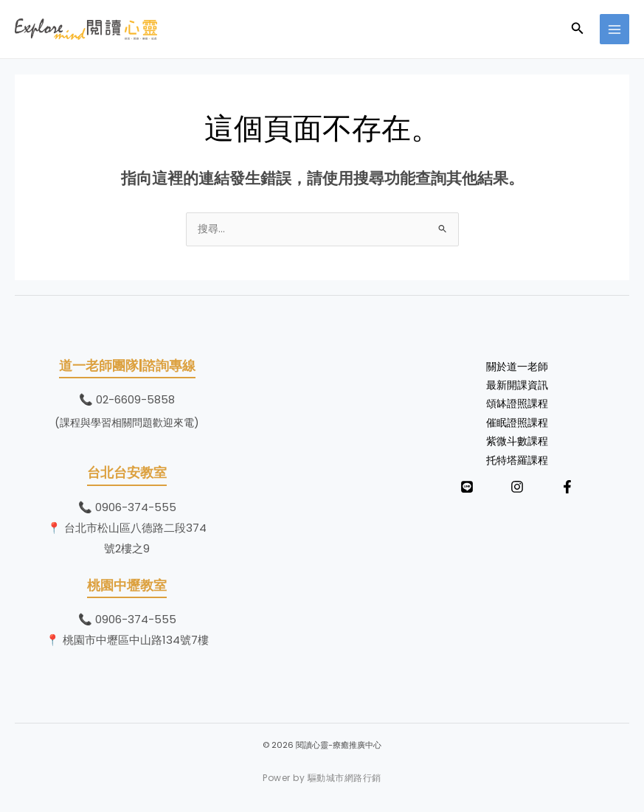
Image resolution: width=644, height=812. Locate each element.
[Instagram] (517, 487)
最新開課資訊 (517, 385)
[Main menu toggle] (615, 29)
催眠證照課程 (517, 423)
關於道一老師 (517, 367)
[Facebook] (567, 487)
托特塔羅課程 (517, 461)
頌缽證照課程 (517, 404)
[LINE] (467, 487)
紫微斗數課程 (517, 441)
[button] (578, 30)
